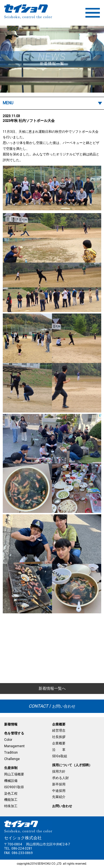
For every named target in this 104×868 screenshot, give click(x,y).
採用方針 (59, 771)
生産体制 (11, 768)
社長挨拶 (59, 737)
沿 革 (59, 750)
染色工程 (11, 794)
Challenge (12, 759)
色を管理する (14, 733)
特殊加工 (11, 806)
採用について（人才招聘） (72, 765)
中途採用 (59, 791)
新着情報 (11, 724)
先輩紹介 (59, 797)
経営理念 (59, 730)
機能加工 (11, 800)
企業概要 (59, 724)
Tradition (11, 753)
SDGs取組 (60, 756)
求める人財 (60, 778)
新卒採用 (59, 784)
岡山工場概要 (14, 774)
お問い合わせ (52, 706)
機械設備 (11, 781)
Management (14, 746)
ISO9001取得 (14, 787)
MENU (8, 103)
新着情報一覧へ (52, 688)
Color (8, 740)
